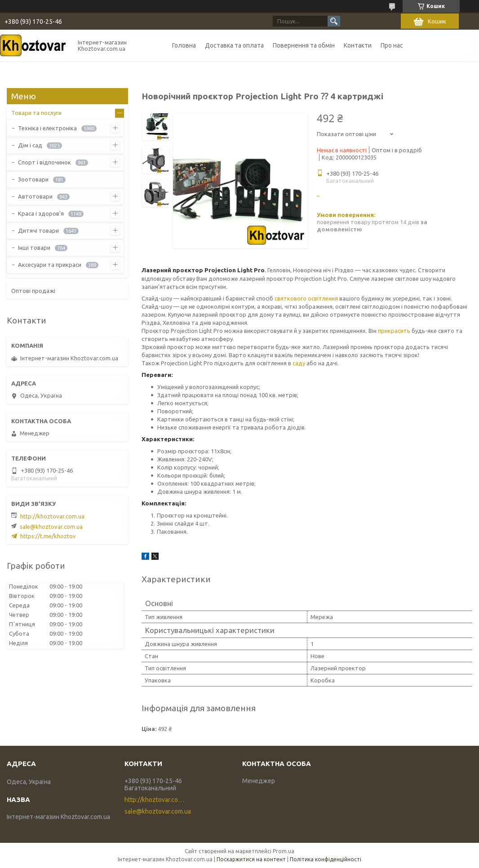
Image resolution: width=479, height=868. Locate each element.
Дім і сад (30, 145)
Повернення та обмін (304, 45)
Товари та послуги (36, 113)
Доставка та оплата (234, 45)
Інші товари (34, 248)
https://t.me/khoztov (48, 536)
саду (299, 363)
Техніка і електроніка (47, 128)
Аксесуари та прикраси (50, 265)
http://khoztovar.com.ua (52, 516)
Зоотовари (33, 179)
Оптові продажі (33, 291)
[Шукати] (334, 21)
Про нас (392, 45)
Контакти (358, 45)
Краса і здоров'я (41, 213)
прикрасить (394, 331)
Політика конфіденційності (326, 859)
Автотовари (35, 196)
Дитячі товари (38, 230)
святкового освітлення (306, 298)
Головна (184, 45)
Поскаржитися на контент (251, 859)
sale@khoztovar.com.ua (51, 527)
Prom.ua (284, 851)
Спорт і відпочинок (44, 162)
